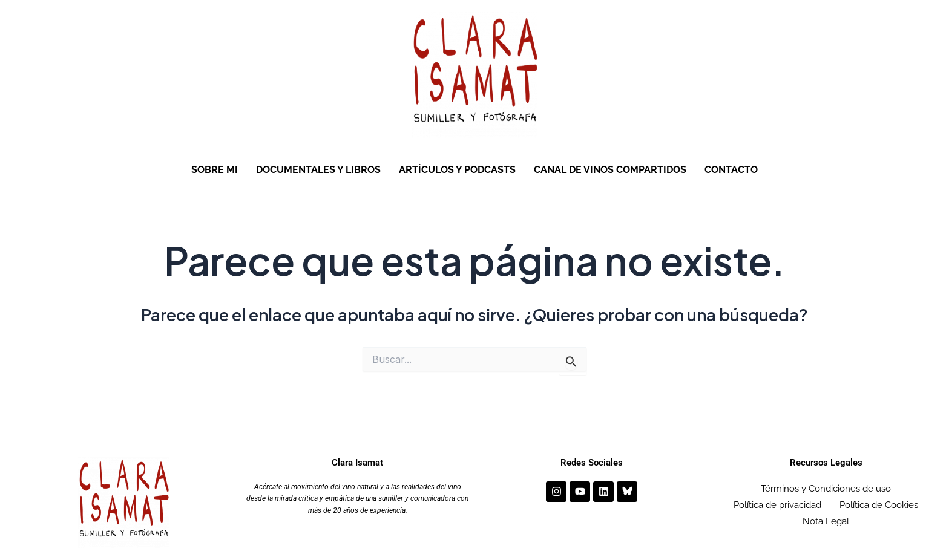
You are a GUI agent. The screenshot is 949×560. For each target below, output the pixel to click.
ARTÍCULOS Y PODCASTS (457, 170)
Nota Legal (826, 516)
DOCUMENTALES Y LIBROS (318, 170)
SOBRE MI (215, 170)
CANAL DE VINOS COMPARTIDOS (610, 170)
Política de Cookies (879, 502)
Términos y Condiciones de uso (826, 488)
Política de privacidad (777, 502)
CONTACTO (731, 170)
